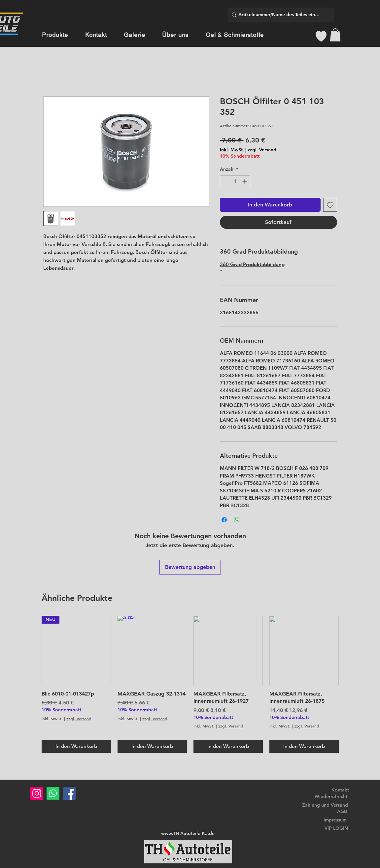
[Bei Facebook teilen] (224, 520)
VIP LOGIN (336, 828)
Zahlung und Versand (325, 805)
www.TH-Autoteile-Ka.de (188, 833)
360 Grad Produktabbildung (252, 264)
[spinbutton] (235, 181)
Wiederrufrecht (331, 796)
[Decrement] (225, 181)
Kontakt (340, 790)
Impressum (335, 820)
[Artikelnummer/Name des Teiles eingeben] (279, 15)
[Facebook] (69, 793)
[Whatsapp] (53, 793)
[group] (190, 684)
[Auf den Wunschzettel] (330, 205)
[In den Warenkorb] (76, 746)
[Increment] (245, 181)
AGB (342, 811)
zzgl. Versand (262, 150)
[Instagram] (37, 793)
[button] (335, 35)
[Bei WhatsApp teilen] (237, 520)
